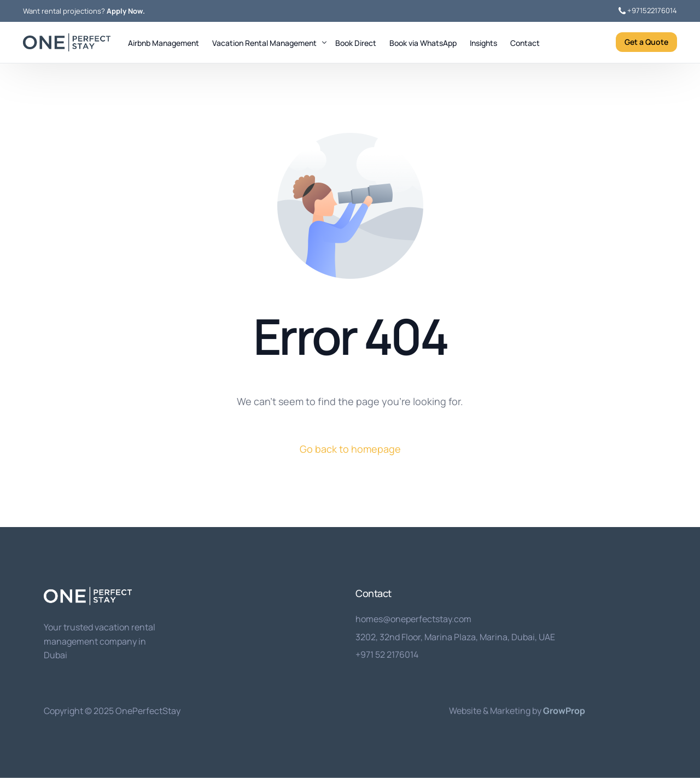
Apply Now (125, 11)
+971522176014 (652, 11)
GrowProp (564, 710)
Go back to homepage (350, 449)
